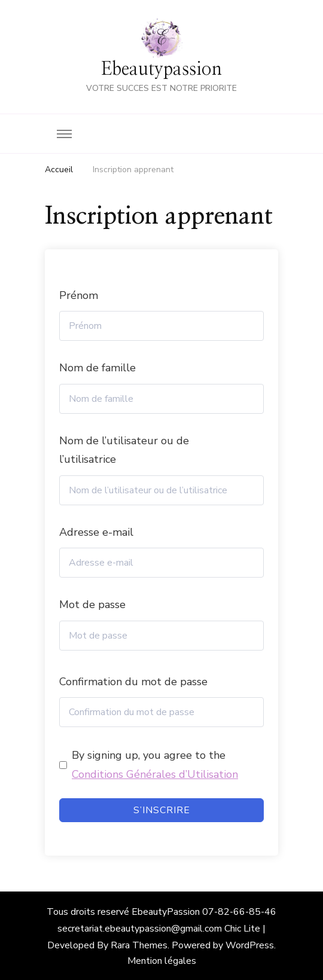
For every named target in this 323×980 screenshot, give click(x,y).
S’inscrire (162, 810)
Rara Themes (139, 945)
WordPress (250, 945)
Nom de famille (97, 368)
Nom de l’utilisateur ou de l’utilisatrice (124, 450)
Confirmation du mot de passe (133, 682)
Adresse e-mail (96, 532)
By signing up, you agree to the (155, 765)
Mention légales (162, 961)
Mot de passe (92, 605)
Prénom (79, 295)
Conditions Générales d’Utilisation (155, 774)
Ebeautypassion (161, 69)
